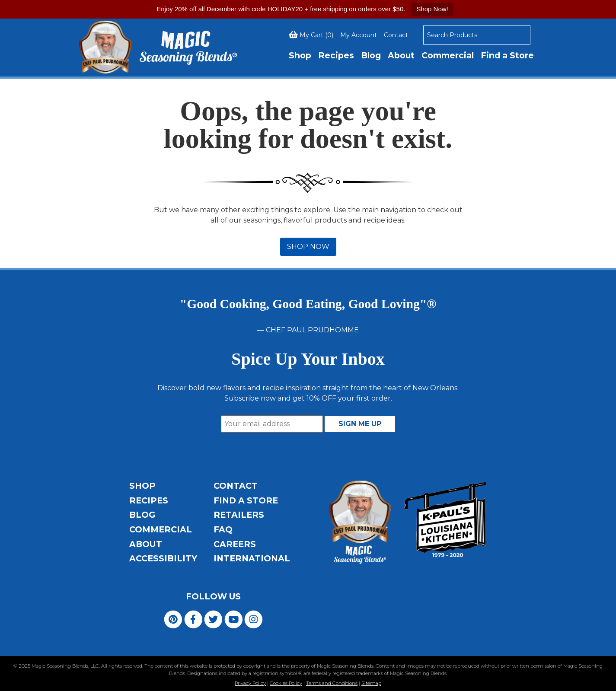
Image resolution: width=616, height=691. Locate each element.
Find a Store (507, 55)
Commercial (448, 55)
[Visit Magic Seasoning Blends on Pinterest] (173, 619)
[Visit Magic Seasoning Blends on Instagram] (254, 619)
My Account (359, 35)
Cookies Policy (286, 683)
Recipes (336, 55)
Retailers (239, 515)
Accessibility (163, 558)
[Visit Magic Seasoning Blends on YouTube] (234, 619)
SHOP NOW (308, 247)
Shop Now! (432, 9)
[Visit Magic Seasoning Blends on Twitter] (213, 619)
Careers (235, 544)
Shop (300, 55)
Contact (396, 35)
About (401, 55)
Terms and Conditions (332, 683)
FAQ (223, 529)
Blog (371, 55)
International (252, 558)
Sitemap (371, 683)
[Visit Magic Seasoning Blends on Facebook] (193, 619)
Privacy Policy (250, 683)
